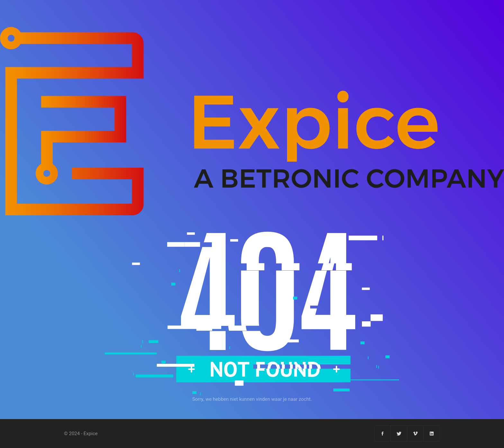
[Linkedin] (432, 434)
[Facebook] (383, 434)
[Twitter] (399, 434)
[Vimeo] (415, 434)
